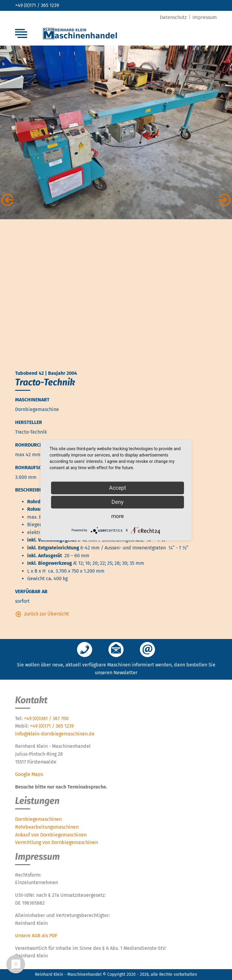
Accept (118, 488)
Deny (118, 502)
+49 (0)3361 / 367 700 (46, 718)
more (118, 516)
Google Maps (29, 774)
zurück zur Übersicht (47, 614)
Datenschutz (174, 17)
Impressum (205, 17)
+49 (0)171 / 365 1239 (37, 5)
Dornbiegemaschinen (38, 819)
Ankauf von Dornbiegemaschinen (51, 835)
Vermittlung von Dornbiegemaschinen (56, 842)
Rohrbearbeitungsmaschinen (47, 827)
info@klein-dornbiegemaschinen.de (55, 734)
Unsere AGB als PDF (36, 936)
